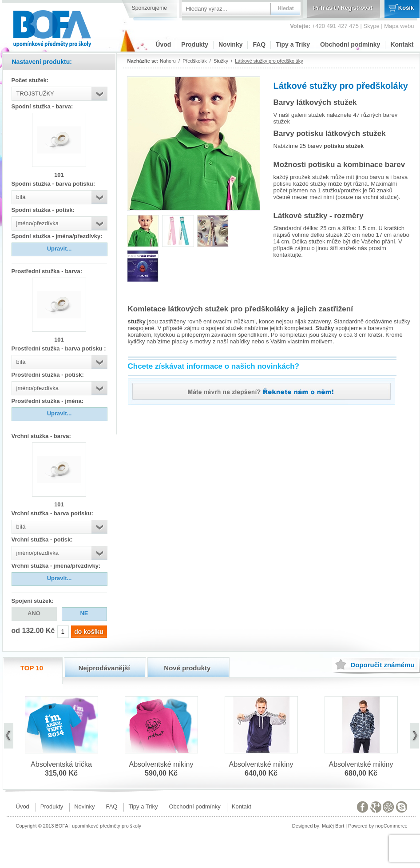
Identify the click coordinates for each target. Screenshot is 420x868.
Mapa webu (399, 26)
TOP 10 (32, 668)
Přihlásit (324, 8)
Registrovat (357, 8)
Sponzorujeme (150, 8)
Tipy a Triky (293, 44)
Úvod (163, 44)
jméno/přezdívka (38, 223)
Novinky (230, 44)
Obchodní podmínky (350, 44)
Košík (406, 8)
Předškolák (194, 61)
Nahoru (168, 61)
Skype (372, 26)
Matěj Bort (333, 826)
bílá (21, 197)
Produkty (195, 44)
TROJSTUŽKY (35, 94)
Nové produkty (187, 668)
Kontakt (402, 44)
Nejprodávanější (104, 668)
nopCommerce (391, 826)
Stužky (221, 61)
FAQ (259, 44)
